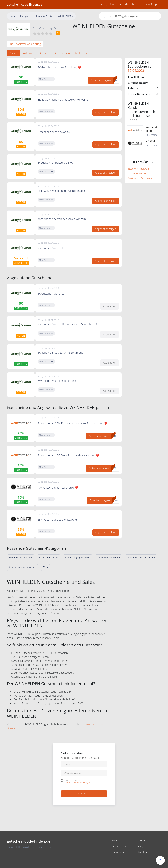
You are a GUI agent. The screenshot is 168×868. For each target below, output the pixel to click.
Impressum (119, 852)
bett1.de (143, 852)
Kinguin (142, 846)
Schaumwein (135, 174)
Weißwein (133, 178)
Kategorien (107, 4)
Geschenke (146, 178)
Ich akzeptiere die (77, 781)
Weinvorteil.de (94, 724)
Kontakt (116, 840)
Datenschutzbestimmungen (77, 782)
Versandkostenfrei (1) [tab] (74, 53)
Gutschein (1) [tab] (48, 53)
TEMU (142, 840)
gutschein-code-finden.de (25, 4)
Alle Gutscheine (130, 4)
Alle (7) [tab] (13, 53)
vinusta (11, 728)
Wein (146, 174)
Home (13, 16)
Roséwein (133, 169)
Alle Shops (152, 4)
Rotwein (145, 169)
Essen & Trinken (45, 16)
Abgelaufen (110, 306)
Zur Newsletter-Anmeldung (25, 44)
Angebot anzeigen (106, 112)
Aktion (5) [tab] (29, 53)
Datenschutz (119, 846)
